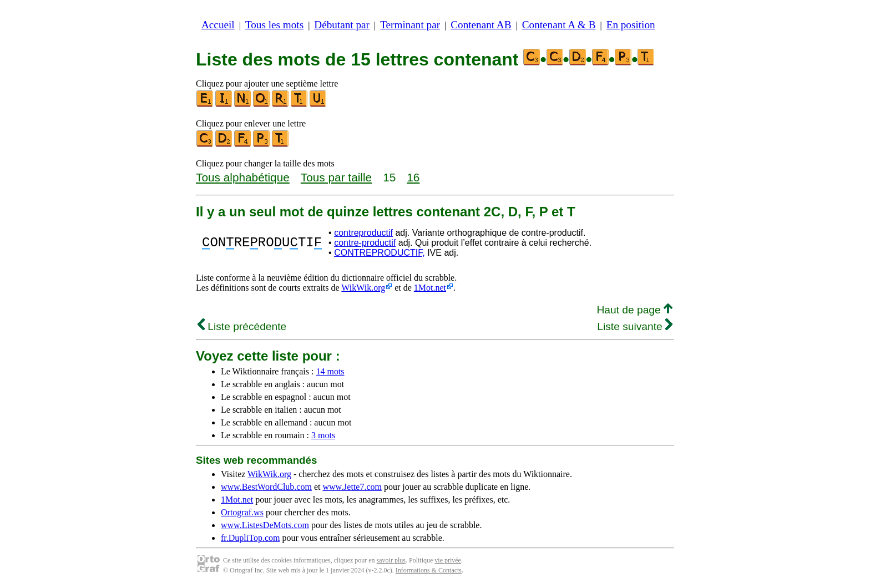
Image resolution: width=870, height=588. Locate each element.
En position (631, 25)
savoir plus (391, 560)
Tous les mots (274, 25)
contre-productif (365, 243)
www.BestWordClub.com (266, 487)
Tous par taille (336, 177)
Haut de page (634, 310)
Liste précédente (242, 326)
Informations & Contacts (429, 570)
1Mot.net (430, 288)
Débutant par (342, 25)
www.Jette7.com (352, 487)
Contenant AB (481, 25)
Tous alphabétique (243, 177)
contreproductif (363, 233)
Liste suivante (635, 326)
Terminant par (410, 25)
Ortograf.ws (242, 512)
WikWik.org (363, 288)
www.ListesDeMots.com (265, 525)
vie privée (448, 560)
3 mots (323, 435)
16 (413, 177)
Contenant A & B (559, 25)
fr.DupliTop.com (250, 538)
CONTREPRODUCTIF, (380, 253)
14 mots (330, 371)
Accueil (218, 25)
